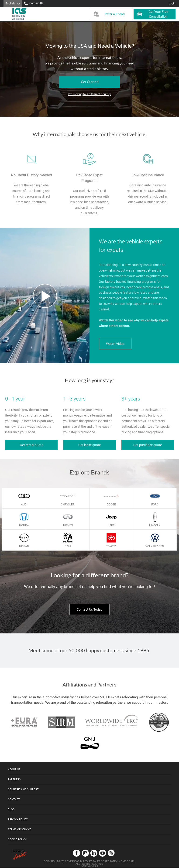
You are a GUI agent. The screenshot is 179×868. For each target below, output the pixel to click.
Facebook (77, 853)
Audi (24, 505)
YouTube (102, 853)
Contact (14, 799)
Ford (155, 505)
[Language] (13, 3)
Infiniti (68, 525)
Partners (14, 779)
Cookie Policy (17, 839)
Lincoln (155, 525)
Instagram (85, 853)
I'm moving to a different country (89, 94)
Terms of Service (20, 829)
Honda (24, 525)
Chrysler (68, 505)
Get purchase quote (148, 445)
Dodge (111, 505)
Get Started (90, 82)
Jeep (111, 525)
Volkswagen (155, 546)
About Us (14, 769)
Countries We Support (23, 789)
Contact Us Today (89, 609)
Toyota (111, 546)
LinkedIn (94, 853)
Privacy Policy (18, 819)
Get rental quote (31, 445)
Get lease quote (89, 445)
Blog (11, 809)
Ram (68, 546)
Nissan (24, 546)
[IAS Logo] (20, 14)
